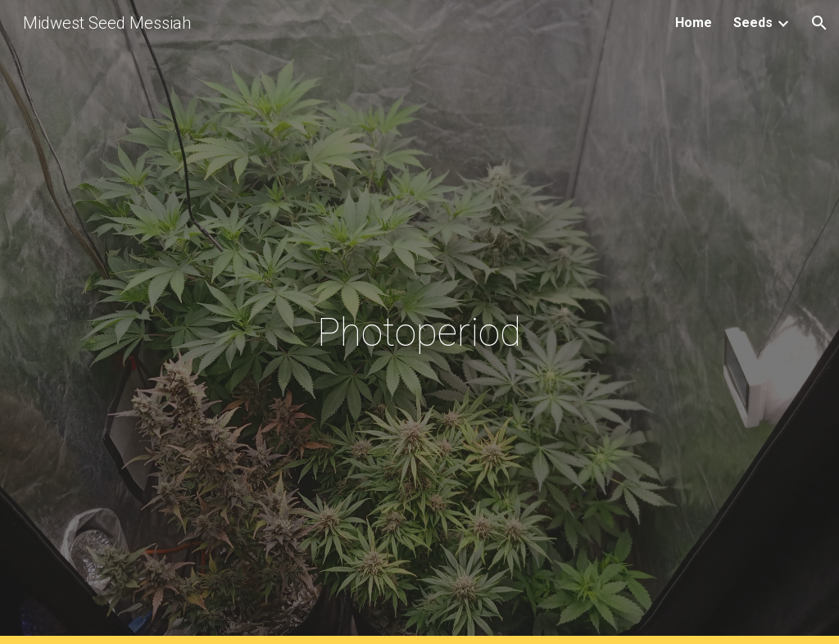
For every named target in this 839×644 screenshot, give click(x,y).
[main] (419, 322)
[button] (819, 23)
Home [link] (694, 23)
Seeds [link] (753, 23)
